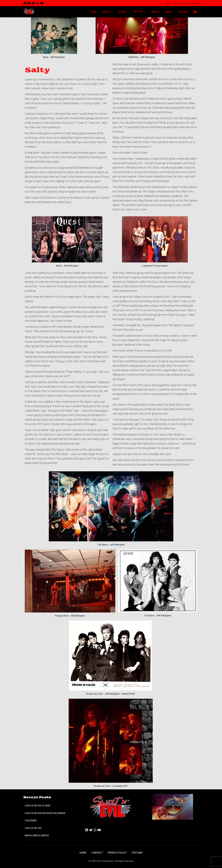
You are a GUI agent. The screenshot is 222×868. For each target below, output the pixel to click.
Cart (187, 3)
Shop (168, 3)
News (169, 12)
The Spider (31, 821)
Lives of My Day (33, 828)
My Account (178, 3)
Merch (155, 12)
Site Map (137, 853)
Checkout (195, 3)
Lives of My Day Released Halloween (45, 813)
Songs (123, 12)
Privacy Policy (117, 853)
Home (93, 12)
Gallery (139, 11)
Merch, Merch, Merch (37, 836)
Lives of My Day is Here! (38, 806)
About (107, 12)
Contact (183, 12)
